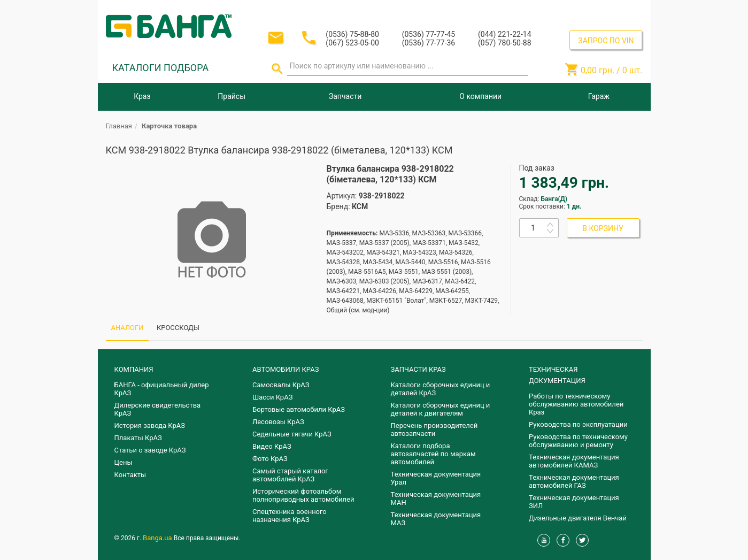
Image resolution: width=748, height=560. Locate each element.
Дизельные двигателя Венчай (578, 518)
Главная (119, 126)
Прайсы (232, 96)
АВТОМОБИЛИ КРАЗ (286, 369)
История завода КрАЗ (150, 425)
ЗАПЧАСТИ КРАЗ (418, 369)
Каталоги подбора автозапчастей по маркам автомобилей (433, 454)
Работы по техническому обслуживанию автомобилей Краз (576, 404)
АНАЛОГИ (128, 328)
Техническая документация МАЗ (436, 519)
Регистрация (614, 10)
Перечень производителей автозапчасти (434, 429)
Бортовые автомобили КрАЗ (299, 409)
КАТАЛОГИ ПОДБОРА (161, 68)
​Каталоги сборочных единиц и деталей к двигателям (441, 409)
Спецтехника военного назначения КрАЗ (290, 516)
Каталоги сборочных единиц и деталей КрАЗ (441, 389)
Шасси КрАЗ (272, 397)
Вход (577, 10)
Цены (124, 462)
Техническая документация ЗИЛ (574, 502)
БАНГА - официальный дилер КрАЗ (162, 389)
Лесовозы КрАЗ (278, 422)
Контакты (130, 475)
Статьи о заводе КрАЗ (150, 450)
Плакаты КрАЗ (138, 438)
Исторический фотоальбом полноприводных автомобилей (303, 495)
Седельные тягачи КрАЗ (292, 434)
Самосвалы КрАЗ (281, 385)
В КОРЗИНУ (603, 228)
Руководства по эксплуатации (578, 424)
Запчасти (345, 96)
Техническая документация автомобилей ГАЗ (574, 481)
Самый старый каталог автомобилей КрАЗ (290, 475)
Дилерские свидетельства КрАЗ (158, 409)
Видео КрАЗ (272, 446)
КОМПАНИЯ (134, 369)
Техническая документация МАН (436, 498)
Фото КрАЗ (270, 459)
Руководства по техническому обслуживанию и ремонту (578, 441)
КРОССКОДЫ (178, 328)
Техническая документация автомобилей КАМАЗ (574, 461)
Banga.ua (158, 538)
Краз (142, 96)
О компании (480, 96)
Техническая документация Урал (436, 478)
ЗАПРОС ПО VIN (606, 41)
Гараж (599, 96)
